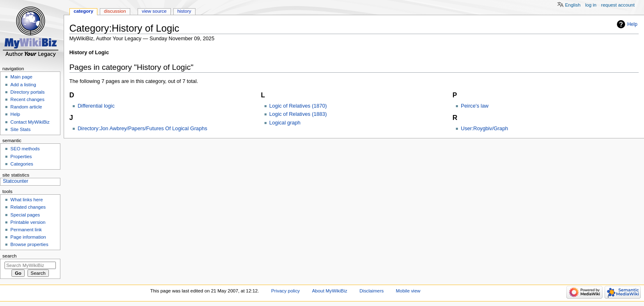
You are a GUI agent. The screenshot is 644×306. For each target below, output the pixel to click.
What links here (26, 200)
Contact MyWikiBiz (30, 122)
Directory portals (27, 92)
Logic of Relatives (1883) (298, 114)
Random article (26, 107)
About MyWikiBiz (330, 291)
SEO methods (25, 149)
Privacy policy (285, 291)
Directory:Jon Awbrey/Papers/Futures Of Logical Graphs (143, 129)
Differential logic (96, 106)
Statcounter (16, 181)
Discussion (115, 11)
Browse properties (29, 244)
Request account (618, 5)
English (573, 5)
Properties (21, 156)
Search (10, 256)
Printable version (28, 222)
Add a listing (23, 85)
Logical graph (285, 123)
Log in (591, 5)
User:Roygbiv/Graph (484, 129)
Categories (22, 164)
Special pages (25, 215)
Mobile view (408, 291)
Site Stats (20, 129)
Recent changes (27, 99)
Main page (21, 77)
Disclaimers (371, 291)
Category (83, 11)
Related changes (28, 207)
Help (632, 24)
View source (154, 11)
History (184, 11)
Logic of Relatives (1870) (298, 106)
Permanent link (26, 230)
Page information (28, 237)
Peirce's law (475, 106)
